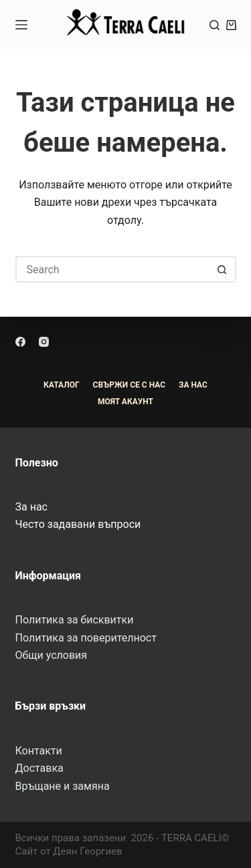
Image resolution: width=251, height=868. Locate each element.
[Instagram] (44, 342)
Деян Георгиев (87, 851)
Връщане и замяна (63, 786)
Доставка (39, 768)
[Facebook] (20, 342)
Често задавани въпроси (78, 524)
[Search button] (223, 269)
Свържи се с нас (129, 385)
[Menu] (21, 25)
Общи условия (52, 655)
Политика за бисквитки (75, 620)
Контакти (39, 751)
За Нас (193, 385)
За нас (31, 507)
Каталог (62, 385)
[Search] (215, 25)
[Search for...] (112, 269)
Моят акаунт (125, 402)
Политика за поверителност (86, 638)
